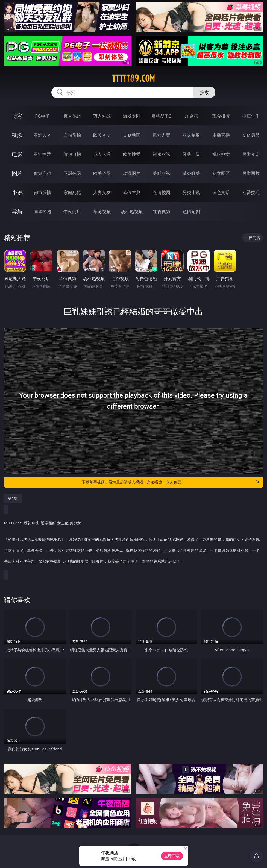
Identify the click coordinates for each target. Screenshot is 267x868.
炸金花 (191, 116)
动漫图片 (132, 173)
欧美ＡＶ (102, 135)
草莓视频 (102, 212)
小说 (17, 192)
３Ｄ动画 (132, 135)
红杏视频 (162, 212)
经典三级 (191, 154)
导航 (17, 211)
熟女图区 (221, 173)
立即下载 (172, 856)
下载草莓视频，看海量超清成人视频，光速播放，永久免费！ (171, 482)
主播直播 (221, 135)
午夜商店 (72, 212)
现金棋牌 (221, 116)
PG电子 (42, 116)
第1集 (13, 498)
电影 (17, 154)
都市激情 (42, 192)
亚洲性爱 (42, 154)
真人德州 (72, 116)
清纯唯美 (191, 173)
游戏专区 (132, 116)
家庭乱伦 (72, 192)
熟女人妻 (162, 135)
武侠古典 (132, 192)
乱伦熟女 (221, 154)
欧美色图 (102, 173)
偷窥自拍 (42, 173)
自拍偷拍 (72, 135)
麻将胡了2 (161, 116)
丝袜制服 (191, 135)
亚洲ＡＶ (42, 135)
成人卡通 (102, 154)
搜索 (204, 92)
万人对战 (102, 116)
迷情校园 (162, 192)
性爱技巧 (251, 192)
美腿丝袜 (162, 173)
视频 (17, 135)
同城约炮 (42, 212)
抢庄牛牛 (251, 116)
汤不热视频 (132, 212)
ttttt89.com (133, 78)
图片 (17, 173)
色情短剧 (191, 212)
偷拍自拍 (72, 154)
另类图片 (251, 173)
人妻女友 (102, 192)
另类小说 (191, 192)
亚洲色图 (72, 173)
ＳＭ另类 (251, 135)
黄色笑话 (221, 192)
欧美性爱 (132, 154)
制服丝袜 (162, 154)
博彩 (17, 116)
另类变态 (251, 154)
